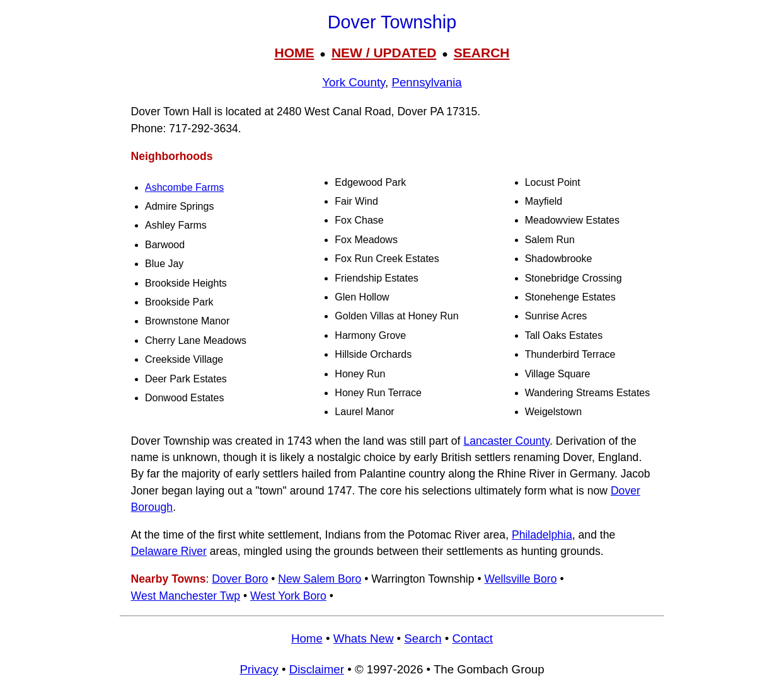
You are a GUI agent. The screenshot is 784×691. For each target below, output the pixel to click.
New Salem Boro (320, 579)
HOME (294, 53)
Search (423, 638)
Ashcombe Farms (184, 187)
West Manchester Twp (186, 596)
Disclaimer (317, 669)
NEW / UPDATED (384, 53)
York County (354, 82)
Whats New (364, 638)
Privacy (259, 669)
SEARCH (482, 53)
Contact (473, 638)
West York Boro (288, 596)
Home (307, 638)
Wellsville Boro (520, 579)
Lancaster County (506, 441)
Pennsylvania (426, 82)
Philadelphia (542, 535)
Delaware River (169, 551)
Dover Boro (240, 579)
